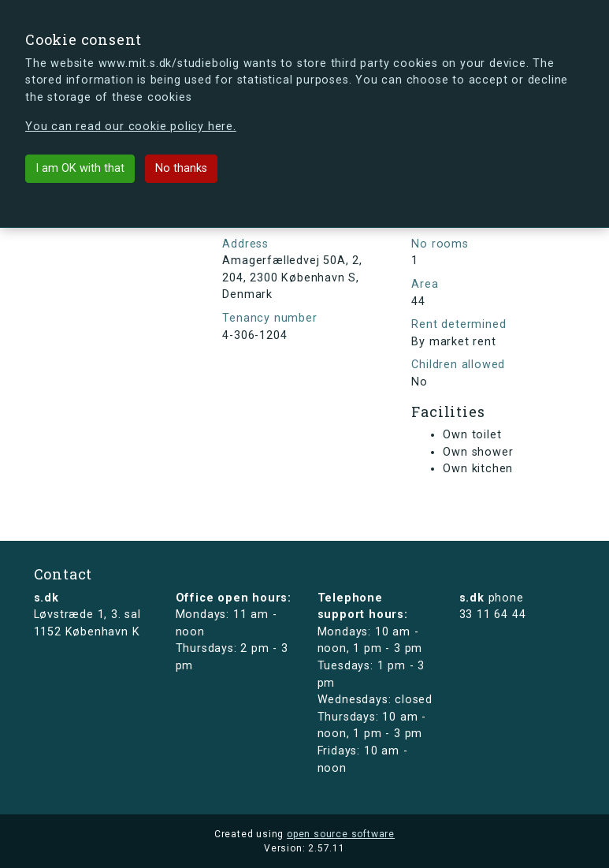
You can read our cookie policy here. (131, 127)
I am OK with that (80, 168)
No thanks (181, 168)
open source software (341, 834)
